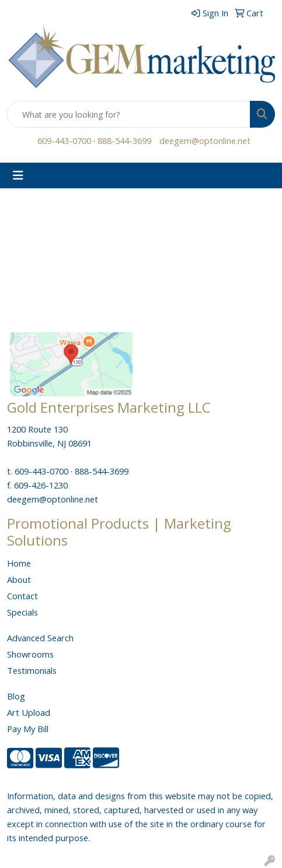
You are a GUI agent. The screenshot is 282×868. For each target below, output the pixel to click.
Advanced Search (40, 638)
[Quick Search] (129, 114)
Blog (16, 696)
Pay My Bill (28, 729)
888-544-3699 (124, 140)
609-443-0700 (64, 140)
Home (19, 563)
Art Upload (29, 712)
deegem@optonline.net (205, 140)
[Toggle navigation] (18, 175)
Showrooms (30, 654)
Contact (22, 596)
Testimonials (32, 670)
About (19, 579)
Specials (22, 612)
